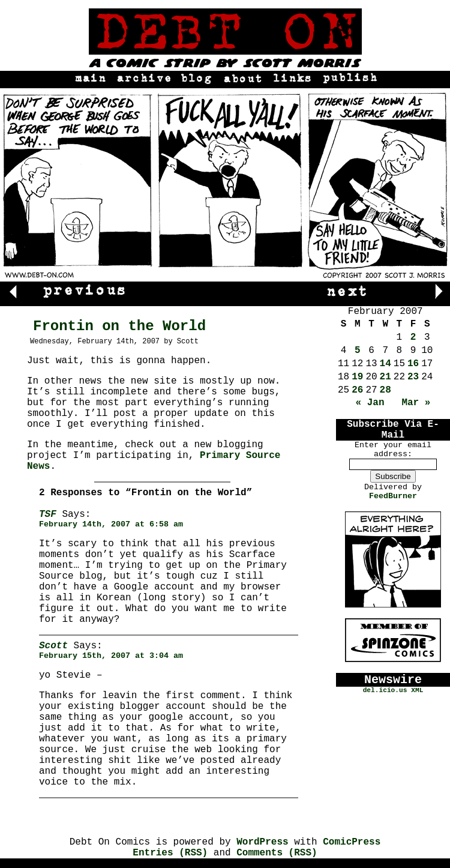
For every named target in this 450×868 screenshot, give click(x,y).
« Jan (370, 403)
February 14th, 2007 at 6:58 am (111, 524)
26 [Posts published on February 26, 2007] (357, 390)
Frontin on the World (119, 326)
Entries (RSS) (170, 853)
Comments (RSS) (277, 853)
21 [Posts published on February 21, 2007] (385, 377)
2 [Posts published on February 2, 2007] (413, 337)
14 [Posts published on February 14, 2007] (385, 364)
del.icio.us (385, 690)
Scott (53, 646)
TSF (48, 514)
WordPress (262, 842)
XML (417, 690)
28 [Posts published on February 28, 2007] (385, 390)
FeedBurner (393, 496)
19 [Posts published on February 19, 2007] (357, 377)
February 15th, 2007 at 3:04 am (111, 656)
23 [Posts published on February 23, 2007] (413, 377)
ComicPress (352, 842)
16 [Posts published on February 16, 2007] (413, 364)
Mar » (416, 403)
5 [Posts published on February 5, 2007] (358, 351)
